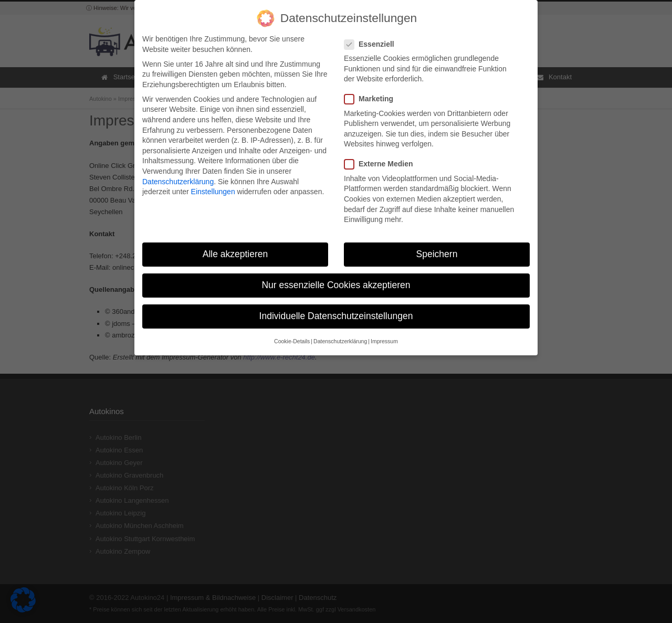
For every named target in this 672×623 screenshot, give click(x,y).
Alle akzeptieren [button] (235, 248)
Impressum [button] (384, 335)
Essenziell (374, 39)
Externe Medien (383, 158)
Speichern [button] (437, 248)
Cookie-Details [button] (292, 335)
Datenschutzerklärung (178, 175)
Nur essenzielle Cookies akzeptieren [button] (336, 279)
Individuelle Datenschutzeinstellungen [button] (336, 310)
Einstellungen (213, 186)
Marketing (373, 93)
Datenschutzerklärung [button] (340, 335)
